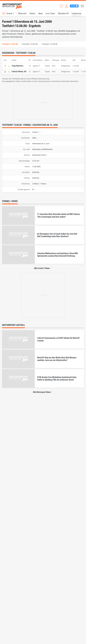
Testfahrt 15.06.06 (49, 44)
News (41, 13)
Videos (32, 13)
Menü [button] (82, 6)
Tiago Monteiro (17, 66)
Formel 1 (36, 132)
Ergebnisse (76, 13)
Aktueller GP (63, 13)
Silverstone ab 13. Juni (41, 144)
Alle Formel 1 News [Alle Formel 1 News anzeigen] (42, 268)
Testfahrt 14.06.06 (30, 44)
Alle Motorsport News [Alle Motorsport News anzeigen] (42, 392)
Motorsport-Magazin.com (12, 6)
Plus (73, 6)
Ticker (61, 6)
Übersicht (22, 13)
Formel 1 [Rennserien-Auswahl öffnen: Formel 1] (10, 13)
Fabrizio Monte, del (19, 71)
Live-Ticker (50, 13)
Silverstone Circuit (39, 155)
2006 (34, 138)
